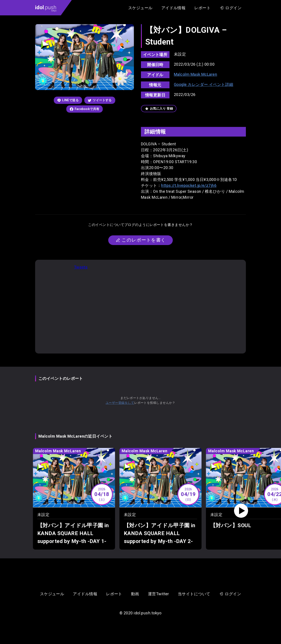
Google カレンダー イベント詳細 (204, 84)
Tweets (81, 267)
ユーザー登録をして (120, 403)
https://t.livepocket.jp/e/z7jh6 (189, 185)
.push (46, 8)
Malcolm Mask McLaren (195, 74)
